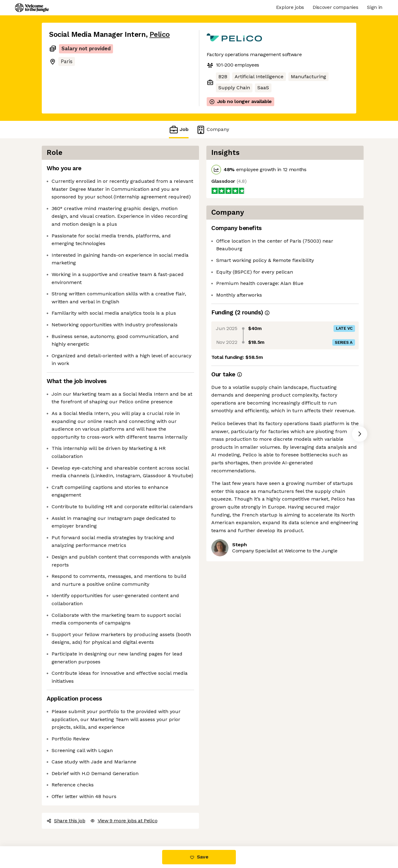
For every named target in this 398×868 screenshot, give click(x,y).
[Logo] (32, 8)
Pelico (160, 35)
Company (213, 130)
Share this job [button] (66, 821)
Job (179, 130)
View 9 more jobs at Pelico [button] (124, 821)
